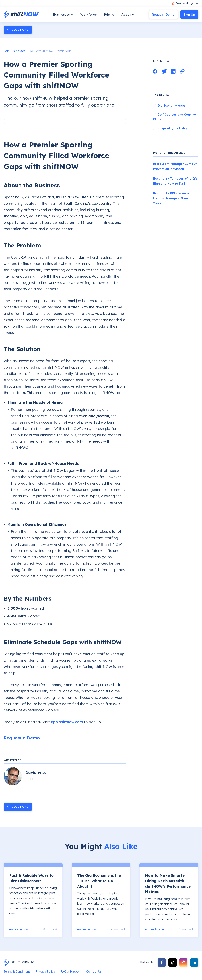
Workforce (88, 14)
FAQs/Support (71, 971)
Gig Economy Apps (171, 105)
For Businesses (15, 51)
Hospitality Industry (172, 128)
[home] (21, 14)
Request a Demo (22, 738)
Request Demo (163, 14)
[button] (63, 14)
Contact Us (94, 971)
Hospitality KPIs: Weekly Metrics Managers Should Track (172, 198)
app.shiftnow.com (67, 722)
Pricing (109, 14)
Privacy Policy (45, 971)
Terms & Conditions (17, 971)
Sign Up (189, 14)
